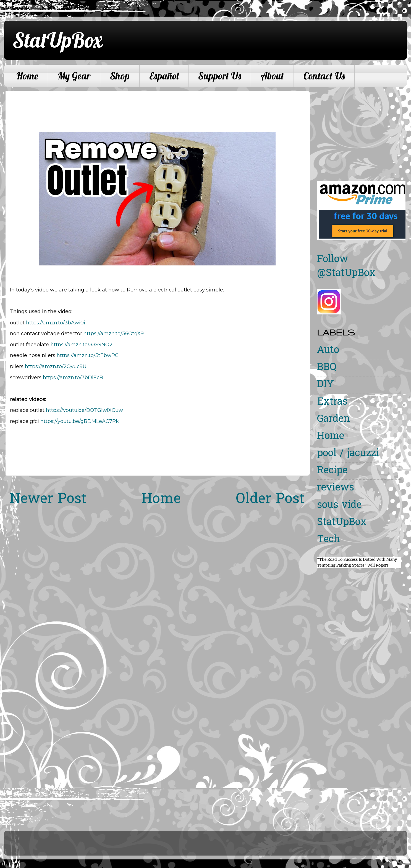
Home (27, 76)
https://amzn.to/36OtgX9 (114, 334)
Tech (328, 540)
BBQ (327, 368)
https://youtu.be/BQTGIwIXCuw (84, 410)
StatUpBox (57, 40)
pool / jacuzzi (348, 454)
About (272, 76)
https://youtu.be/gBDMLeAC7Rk (80, 421)
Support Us (220, 76)
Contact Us (324, 76)
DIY (325, 385)
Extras (332, 402)
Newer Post (48, 500)
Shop (120, 76)
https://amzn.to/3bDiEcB (73, 378)
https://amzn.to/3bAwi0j (56, 323)
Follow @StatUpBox (346, 267)
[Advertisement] (363, 130)
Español (164, 76)
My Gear (74, 76)
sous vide (339, 506)
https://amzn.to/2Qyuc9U (56, 366)
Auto (328, 351)
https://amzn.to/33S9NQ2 (82, 345)
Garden (333, 419)
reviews (336, 488)
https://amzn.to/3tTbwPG (88, 355)
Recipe (332, 471)
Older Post (270, 500)
